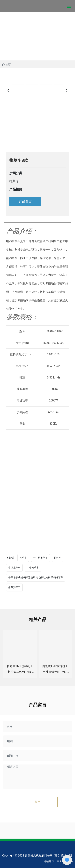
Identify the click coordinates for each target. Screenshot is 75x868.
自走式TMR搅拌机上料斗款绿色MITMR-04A (55, 672)
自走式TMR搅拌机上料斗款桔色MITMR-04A (20, 672)
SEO (57, 856)
